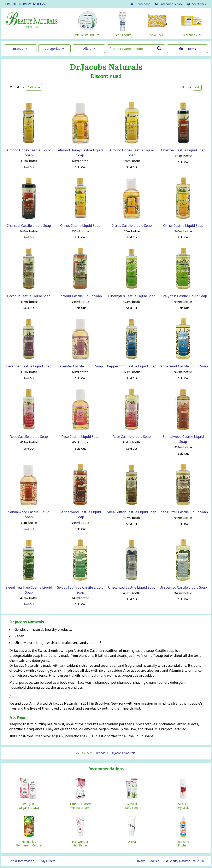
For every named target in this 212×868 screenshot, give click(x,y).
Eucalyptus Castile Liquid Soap (132, 296)
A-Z (197, 87)
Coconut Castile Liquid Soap (29, 296)
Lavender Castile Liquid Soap (29, 366)
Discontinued (106, 76)
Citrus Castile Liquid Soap (80, 226)
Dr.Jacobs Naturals (106, 67)
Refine (34, 87)
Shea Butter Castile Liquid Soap (132, 512)
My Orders (197, 4)
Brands (20, 49)
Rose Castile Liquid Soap (29, 437)
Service (169, 4)
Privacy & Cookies (147, 861)
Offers (89, 49)
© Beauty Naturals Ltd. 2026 (185, 861)
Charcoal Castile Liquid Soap (183, 150)
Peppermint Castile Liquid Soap (132, 366)
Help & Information (21, 861)
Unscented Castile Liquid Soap (132, 587)
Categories (54, 49)
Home (140, 4)
